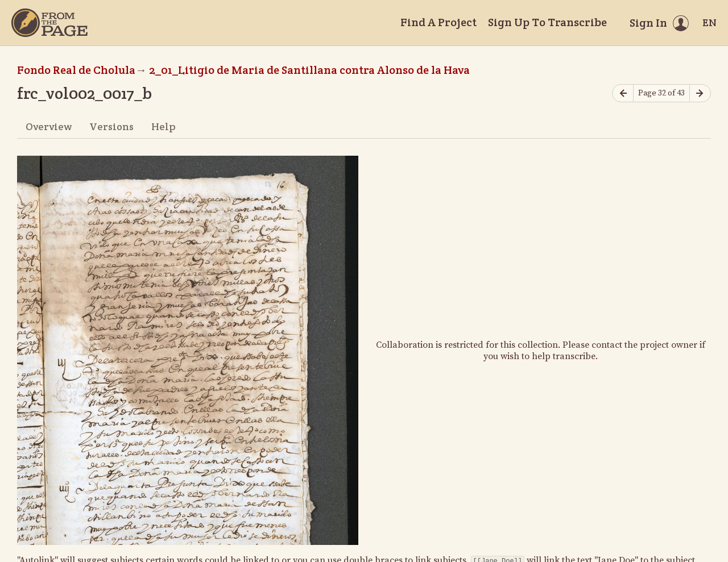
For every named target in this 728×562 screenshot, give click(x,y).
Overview (49, 126)
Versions (111, 126)
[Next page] (700, 93)
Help (164, 126)
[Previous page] (623, 93)
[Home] (49, 23)
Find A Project (439, 22)
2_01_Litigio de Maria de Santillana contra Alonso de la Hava (309, 70)
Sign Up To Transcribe (547, 22)
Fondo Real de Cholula (76, 70)
